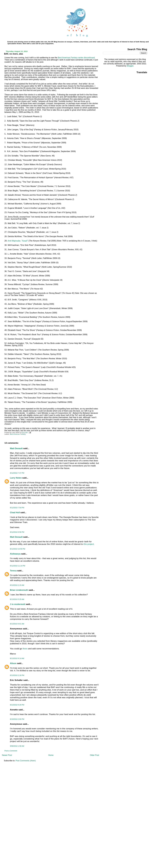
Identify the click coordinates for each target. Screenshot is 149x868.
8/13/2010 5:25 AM (17, 599)
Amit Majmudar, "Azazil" (18, 241)
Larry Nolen (16, 478)
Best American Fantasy (18, 434)
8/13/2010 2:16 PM (17, 675)
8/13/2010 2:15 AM (17, 585)
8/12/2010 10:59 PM (18, 549)
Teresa (13, 571)
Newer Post (7, 755)
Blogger (130, 66)
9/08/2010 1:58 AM (17, 746)
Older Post (94, 755)
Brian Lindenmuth (19, 590)
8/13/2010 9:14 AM (17, 658)
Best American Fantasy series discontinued (76, 58)
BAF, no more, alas (14, 54)
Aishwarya (15, 554)
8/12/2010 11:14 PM (18, 566)
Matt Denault (16, 448)
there (25, 649)
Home (51, 755)
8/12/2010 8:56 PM (17, 532)
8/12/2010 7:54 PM (17, 508)
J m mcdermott (18, 604)
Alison (13, 663)
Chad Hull (15, 512)
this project (89, 544)
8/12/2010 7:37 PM (17, 473)
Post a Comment (11, 751)
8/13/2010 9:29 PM (17, 705)
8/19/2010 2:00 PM (17, 719)
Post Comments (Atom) (26, 761)
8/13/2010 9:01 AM (17, 624)
